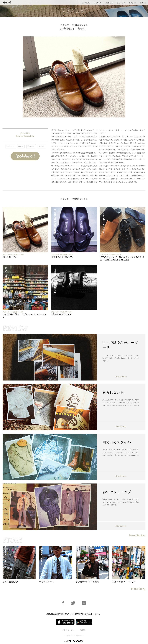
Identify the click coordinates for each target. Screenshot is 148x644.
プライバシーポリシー (69, 630)
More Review (137, 535)
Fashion (10, 147)
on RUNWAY (74, 641)
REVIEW (86, 3)
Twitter (28, 166)
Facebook (22, 166)
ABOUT (121, 3)
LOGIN (133, 3)
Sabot (41, 147)
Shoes (21, 147)
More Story (138, 589)
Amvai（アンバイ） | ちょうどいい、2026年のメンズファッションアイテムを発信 (7, 2)
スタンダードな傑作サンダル (74, 25)
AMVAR (110, 3)
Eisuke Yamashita (25, 135)
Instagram (84, 603)
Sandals (31, 147)
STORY (98, 3)
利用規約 (83, 630)
